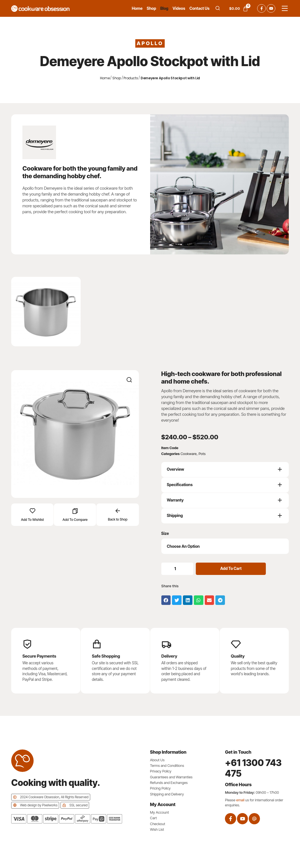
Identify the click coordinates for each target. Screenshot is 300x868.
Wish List (157, 829)
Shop (117, 78)
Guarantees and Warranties (171, 777)
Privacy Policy (161, 771)
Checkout (158, 824)
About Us (157, 760)
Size (165, 533)
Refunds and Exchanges (169, 783)
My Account (160, 812)
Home (105, 78)
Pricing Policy (161, 788)
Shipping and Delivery (167, 794)
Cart (154, 818)
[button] (166, 600)
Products (131, 78)
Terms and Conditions (167, 765)
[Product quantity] (178, 569)
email (240, 800)
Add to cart (232, 568)
